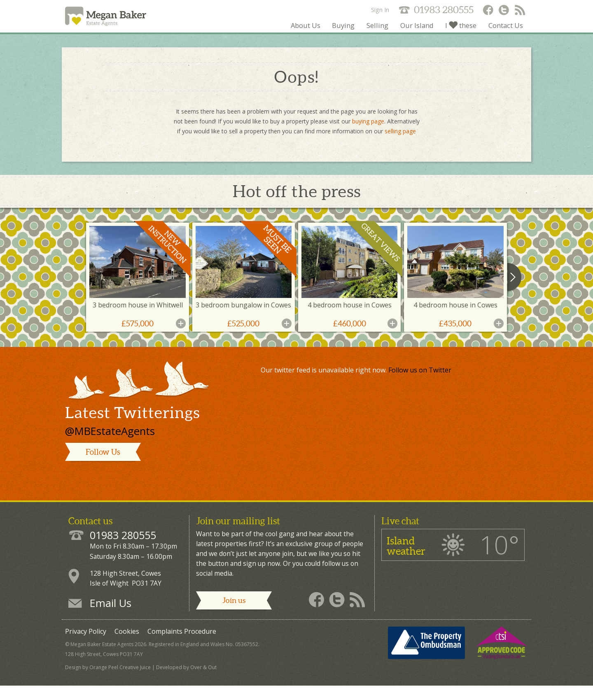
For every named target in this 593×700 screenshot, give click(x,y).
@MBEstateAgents (110, 445)
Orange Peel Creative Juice (120, 682)
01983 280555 (444, 10)
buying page (368, 136)
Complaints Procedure (182, 646)
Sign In (380, 10)
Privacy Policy (86, 646)
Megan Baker (131, 23)
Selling (348, 39)
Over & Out (203, 682)
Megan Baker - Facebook (488, 11)
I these (447, 39)
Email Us (111, 617)
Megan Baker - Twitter (504, 11)
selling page (400, 145)
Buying (307, 39)
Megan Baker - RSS (521, 11)
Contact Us (501, 39)
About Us (261, 39)
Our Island (395, 39)
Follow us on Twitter (420, 384)
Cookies (127, 646)
